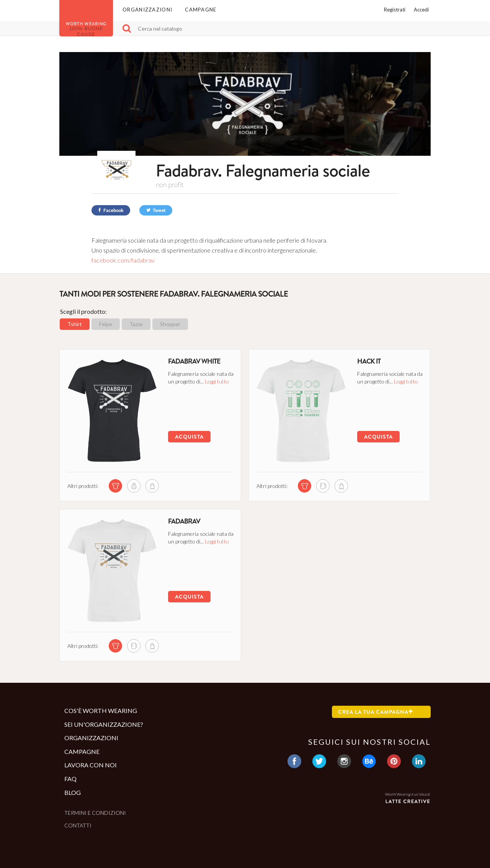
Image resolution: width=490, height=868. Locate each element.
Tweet (156, 210)
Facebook (111, 210)
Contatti (78, 825)
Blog (73, 792)
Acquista (189, 437)
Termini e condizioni (95, 813)
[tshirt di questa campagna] (115, 486)
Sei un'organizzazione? (104, 724)
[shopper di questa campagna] (152, 486)
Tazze (136, 324)
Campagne (201, 10)
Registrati (395, 10)
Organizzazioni (147, 10)
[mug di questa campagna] (323, 486)
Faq (70, 779)
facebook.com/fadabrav (123, 260)
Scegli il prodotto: (83, 311)
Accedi (421, 10)
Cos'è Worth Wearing (101, 711)
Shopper (170, 324)
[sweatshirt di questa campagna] (134, 486)
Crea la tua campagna (376, 712)
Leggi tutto (217, 381)
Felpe (106, 324)
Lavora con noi (91, 765)
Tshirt (75, 324)
